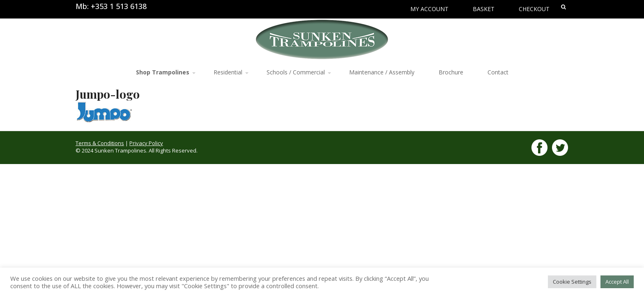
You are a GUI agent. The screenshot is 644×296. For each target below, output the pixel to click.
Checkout (534, 9)
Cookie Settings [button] (572, 282)
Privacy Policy (146, 143)
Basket (484, 9)
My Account (429, 9)
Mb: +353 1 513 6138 (111, 6)
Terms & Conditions (100, 143)
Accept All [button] (617, 282)
